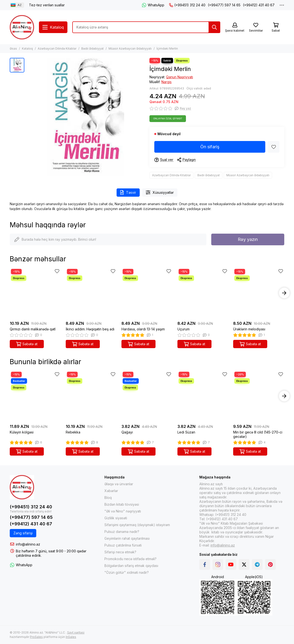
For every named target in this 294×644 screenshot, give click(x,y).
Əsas (13, 49)
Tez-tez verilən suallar (47, 5)
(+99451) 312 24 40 (187, 5)
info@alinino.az (28, 544)
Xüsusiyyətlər (160, 192)
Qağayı (127, 432)
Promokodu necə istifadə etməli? (130, 559)
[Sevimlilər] (256, 28)
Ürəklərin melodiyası (249, 329)
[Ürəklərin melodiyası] (259, 293)
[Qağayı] (147, 396)
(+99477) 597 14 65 (224, 5)
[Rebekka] (91, 396)
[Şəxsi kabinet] (235, 28)
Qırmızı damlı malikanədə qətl (33, 329)
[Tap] (214, 27)
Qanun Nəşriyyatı (179, 77)
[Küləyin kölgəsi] (35, 396)
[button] (284, 293)
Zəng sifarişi (23, 533)
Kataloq (27, 49)
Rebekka (73, 432)
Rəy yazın (248, 239)
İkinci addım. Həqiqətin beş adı (90, 329)
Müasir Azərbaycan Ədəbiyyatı (130, 49)
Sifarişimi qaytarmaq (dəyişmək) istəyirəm (137, 525)
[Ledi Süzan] (203, 396)
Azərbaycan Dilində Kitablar (57, 49)
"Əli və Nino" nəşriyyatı (123, 511)
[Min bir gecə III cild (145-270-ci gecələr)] (259, 396)
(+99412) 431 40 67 (259, 5)
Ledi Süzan (186, 432)
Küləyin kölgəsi (22, 432)
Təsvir (128, 192)
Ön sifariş (210, 147)
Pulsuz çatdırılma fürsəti (123, 545)
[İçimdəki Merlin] (86, 117)
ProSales (36, 637)
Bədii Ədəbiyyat (92, 49)
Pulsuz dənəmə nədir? (122, 532)
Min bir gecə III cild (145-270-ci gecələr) (258, 434)
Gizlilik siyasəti (116, 518)
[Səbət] (276, 28)
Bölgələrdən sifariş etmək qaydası (131, 566)
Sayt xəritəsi (76, 632)
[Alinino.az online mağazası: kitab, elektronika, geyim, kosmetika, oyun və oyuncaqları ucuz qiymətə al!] (22, 27)
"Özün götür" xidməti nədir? (127, 572)
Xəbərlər (111, 491)
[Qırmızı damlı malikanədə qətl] (35, 293)
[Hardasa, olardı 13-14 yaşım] (147, 293)
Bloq (108, 498)
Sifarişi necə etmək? (120, 552)
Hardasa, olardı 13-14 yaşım (143, 329)
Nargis (166, 82)
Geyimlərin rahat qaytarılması (127, 538)
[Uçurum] (203, 293)
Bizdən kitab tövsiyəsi (122, 504)
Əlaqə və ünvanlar (119, 484)
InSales (71, 637)
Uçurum (184, 329)
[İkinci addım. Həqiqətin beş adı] (91, 293)
